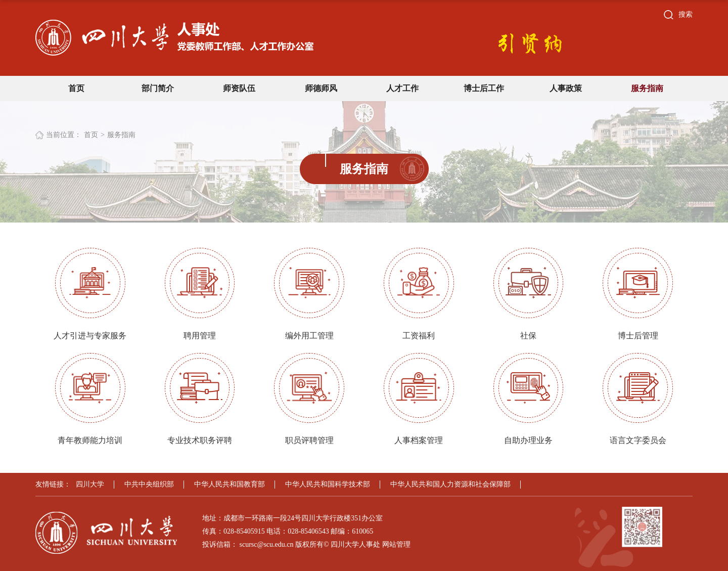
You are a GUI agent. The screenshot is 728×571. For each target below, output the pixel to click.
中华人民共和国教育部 (230, 484)
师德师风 (321, 88)
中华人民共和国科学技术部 (328, 484)
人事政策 (566, 88)
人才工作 (402, 88)
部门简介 (158, 88)
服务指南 (647, 88)
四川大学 (90, 484)
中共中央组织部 (149, 484)
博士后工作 (484, 88)
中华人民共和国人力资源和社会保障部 (450, 484)
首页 (76, 88)
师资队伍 (239, 88)
